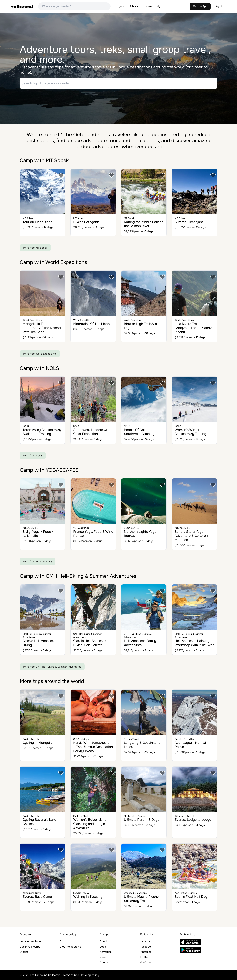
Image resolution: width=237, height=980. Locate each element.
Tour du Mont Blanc (37, 222)
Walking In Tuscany (88, 897)
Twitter (144, 958)
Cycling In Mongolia (37, 743)
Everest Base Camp (37, 897)
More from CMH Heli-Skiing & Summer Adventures (52, 667)
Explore (121, 6)
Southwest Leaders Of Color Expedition (90, 432)
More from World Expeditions (40, 354)
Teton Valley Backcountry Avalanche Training (42, 432)
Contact (105, 963)
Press (103, 958)
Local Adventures (31, 942)
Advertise (106, 952)
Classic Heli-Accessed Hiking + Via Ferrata (90, 643)
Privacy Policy (90, 975)
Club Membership (70, 947)
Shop (63, 942)
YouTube (145, 963)
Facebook (146, 947)
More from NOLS (33, 456)
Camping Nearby (30, 947)
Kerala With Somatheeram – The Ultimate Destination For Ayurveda (93, 747)
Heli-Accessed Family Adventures (140, 643)
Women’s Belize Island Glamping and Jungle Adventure (90, 824)
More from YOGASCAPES (38, 562)
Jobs (103, 947)
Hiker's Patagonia (86, 222)
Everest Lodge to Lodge (193, 820)
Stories (135, 6)
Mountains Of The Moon (92, 324)
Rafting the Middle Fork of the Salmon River (143, 224)
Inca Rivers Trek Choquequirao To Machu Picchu (193, 328)
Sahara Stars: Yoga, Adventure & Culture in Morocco (192, 536)
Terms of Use (71, 975)
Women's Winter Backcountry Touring (190, 432)
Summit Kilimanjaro (189, 222)
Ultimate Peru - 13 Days (142, 820)
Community (153, 6)
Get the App (200, 6)
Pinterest (145, 952)
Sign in (219, 6)
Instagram (146, 942)
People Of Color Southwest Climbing (139, 432)
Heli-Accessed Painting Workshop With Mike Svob (195, 643)
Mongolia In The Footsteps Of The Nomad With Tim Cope (42, 328)
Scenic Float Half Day (191, 897)
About (104, 942)
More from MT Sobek (35, 248)
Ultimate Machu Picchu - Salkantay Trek (143, 899)
